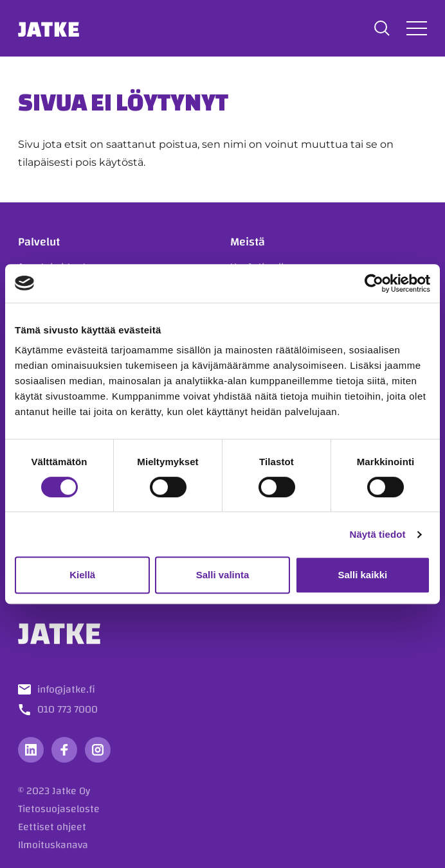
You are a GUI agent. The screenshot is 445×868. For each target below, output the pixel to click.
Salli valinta (223, 575)
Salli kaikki (362, 575)
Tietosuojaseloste (59, 809)
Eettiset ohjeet (52, 827)
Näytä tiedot (378, 534)
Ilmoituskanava (53, 845)
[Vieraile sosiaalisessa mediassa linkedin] (31, 750)
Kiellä (82, 575)
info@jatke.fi (66, 689)
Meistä (248, 242)
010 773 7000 (68, 709)
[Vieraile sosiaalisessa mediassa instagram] (98, 750)
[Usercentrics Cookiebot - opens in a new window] (374, 283)
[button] (382, 28)
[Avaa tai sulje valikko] (417, 28)
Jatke (49, 28)
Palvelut (39, 242)
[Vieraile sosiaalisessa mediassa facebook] (64, 750)
